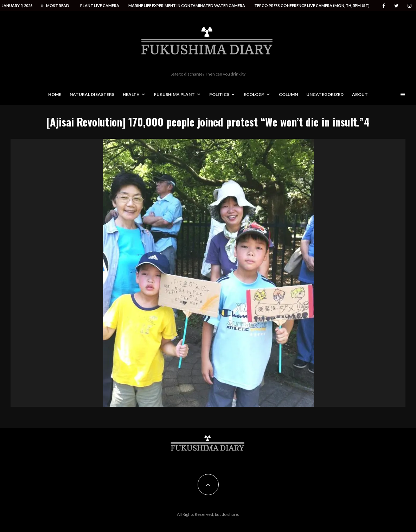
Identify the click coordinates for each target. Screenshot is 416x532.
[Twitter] (396, 6)
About (360, 94)
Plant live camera (100, 5)
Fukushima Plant (174, 94)
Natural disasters (92, 94)
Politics (219, 94)
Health (131, 94)
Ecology (254, 94)
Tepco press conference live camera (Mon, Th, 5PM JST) (312, 5)
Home (55, 94)
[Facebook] (384, 6)
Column (288, 94)
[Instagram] (409, 6)
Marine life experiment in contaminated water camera (187, 5)
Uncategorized (325, 94)
